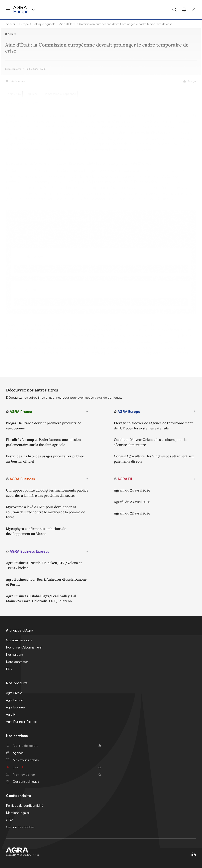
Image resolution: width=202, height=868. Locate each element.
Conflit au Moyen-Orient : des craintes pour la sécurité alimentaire (150, 442)
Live (54, 767)
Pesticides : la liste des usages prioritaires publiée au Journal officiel (45, 459)
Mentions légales (18, 813)
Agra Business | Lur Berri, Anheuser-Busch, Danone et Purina (46, 582)
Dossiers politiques (22, 782)
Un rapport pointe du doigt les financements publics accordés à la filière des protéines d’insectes (47, 493)
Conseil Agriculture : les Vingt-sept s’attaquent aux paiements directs (154, 459)
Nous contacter (17, 662)
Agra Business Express (22, 722)
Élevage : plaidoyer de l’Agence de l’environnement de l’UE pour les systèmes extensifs (153, 426)
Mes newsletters (54, 774)
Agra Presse (14, 693)
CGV (9, 820)
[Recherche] (174, 10)
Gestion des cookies (20, 827)
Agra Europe (15, 700)
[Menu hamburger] (8, 10)
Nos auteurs (14, 654)
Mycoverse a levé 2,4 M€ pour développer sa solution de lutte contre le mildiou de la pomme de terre (46, 512)
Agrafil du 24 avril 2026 (132, 490)
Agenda (15, 753)
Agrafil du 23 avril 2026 (132, 502)
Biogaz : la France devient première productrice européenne (44, 426)
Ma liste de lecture (54, 746)
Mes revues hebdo (22, 760)
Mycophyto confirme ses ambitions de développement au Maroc (36, 531)
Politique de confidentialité (25, 805)
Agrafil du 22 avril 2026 (132, 513)
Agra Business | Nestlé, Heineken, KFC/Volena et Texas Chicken (44, 565)
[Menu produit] (33, 10)
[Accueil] (22, 850)
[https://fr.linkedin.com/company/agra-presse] (194, 854)
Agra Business (16, 707)
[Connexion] (194, 10)
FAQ (9, 669)
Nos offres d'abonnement (24, 647)
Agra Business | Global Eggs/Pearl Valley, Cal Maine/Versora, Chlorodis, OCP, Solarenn (41, 599)
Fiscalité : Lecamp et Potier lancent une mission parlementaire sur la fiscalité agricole (43, 442)
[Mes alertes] (184, 10)
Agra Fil (11, 714)
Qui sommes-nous (19, 640)
